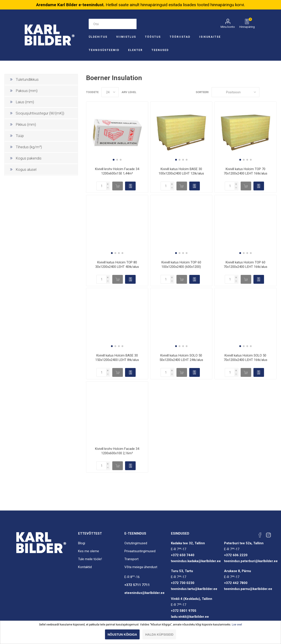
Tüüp (20, 136)
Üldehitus (98, 37)
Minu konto (228, 27)
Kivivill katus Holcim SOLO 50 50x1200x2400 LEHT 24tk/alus (181, 358)
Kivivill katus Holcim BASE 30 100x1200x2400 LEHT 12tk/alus (181, 171)
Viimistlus (126, 37)
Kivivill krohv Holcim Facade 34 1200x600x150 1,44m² (117, 171)
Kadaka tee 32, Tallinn (188, 543)
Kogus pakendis (29, 158)
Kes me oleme (89, 551)
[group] (117, 133)
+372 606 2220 (236, 555)
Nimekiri (273, 92)
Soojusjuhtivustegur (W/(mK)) (40, 113)
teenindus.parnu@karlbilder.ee (248, 589)
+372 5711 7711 (137, 585)
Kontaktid (85, 567)
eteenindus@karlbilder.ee (144, 593)
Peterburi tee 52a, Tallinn (244, 543)
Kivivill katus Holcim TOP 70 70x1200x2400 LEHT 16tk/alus (245, 171)
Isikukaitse (210, 37)
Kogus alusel (26, 169)
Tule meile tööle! (90, 559)
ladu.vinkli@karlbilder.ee (190, 617)
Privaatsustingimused (140, 551)
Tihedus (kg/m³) (29, 147)
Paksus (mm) (27, 91)
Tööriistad (180, 37)
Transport (131, 559)
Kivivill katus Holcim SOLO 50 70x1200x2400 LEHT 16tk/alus (245, 358)
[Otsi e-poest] (113, 24)
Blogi (82, 543)
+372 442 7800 (236, 583)
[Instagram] (268, 535)
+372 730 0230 (183, 583)
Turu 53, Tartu (182, 571)
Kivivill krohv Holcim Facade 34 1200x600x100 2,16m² (117, 451)
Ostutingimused (136, 543)
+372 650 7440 (183, 555)
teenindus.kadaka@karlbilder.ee (196, 561)
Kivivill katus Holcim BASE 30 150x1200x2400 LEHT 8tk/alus (117, 358)
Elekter (135, 50)
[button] (114, 160)
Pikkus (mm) (26, 124)
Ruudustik (265, 92)
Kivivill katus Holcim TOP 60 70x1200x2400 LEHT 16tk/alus (245, 265)
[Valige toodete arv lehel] (110, 92)
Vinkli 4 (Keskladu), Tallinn (192, 599)
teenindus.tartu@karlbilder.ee (194, 589)
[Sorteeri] (235, 92)
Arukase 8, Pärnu (238, 571)
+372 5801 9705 (184, 611)
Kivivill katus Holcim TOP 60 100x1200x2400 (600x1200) (181, 265)
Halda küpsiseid (159, 635)
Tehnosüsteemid (104, 50)
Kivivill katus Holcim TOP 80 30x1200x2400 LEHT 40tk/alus (117, 265)
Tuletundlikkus (27, 79)
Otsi (142, 24)
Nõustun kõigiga (122, 635)
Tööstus (153, 37)
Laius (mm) (25, 102)
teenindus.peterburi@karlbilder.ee (251, 561)
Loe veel (237, 625)
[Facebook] (260, 535)
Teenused (160, 50)
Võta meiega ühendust (141, 567)
